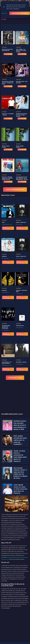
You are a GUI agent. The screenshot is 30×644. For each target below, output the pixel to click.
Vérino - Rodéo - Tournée (6, 147)
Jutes (3, 223)
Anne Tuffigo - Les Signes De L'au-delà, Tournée (21, 51)
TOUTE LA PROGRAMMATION (15, 189)
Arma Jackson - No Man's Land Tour (7, 363)
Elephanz (4, 257)
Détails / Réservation (6, 229)
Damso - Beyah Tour (21, 223)
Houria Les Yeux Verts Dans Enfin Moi (7, 50)
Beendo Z (4, 291)
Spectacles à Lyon (15, 378)
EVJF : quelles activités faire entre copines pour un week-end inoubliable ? (20, 440)
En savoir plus (8, 54)
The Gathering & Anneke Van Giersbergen (6, 327)
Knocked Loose (20, 326)
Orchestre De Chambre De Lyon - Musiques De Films (8, 83)
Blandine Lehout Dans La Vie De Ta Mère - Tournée (22, 115)
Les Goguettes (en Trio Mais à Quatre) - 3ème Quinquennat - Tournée (22, 179)
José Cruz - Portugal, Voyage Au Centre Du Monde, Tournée (7, 179)
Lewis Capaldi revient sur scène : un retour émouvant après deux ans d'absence (20, 489)
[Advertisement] (15, 397)
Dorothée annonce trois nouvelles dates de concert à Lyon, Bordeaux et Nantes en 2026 (20, 425)
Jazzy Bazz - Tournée (21, 363)
